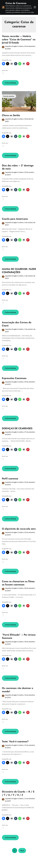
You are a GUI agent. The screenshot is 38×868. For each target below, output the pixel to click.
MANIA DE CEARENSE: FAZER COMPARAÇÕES (19, 271)
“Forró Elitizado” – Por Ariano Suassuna (19, 636)
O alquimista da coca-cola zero (19, 529)
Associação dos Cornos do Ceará (17, 324)
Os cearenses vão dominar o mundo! (18, 690)
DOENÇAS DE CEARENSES (17, 428)
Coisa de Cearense (16, 3)
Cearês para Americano (15, 219)
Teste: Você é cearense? (15, 741)
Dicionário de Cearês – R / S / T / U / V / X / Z (18, 793)
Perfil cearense (10, 479)
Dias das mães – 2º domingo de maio (18, 167)
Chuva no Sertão (11, 115)
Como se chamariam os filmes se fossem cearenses (18, 583)
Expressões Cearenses (14, 378)
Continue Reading (10, 83)
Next (22, 850)
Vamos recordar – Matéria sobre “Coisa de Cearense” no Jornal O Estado (19, 39)
